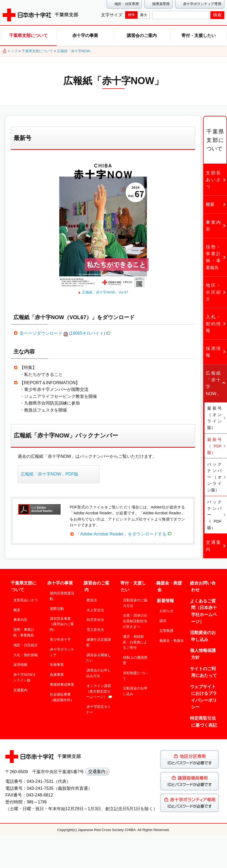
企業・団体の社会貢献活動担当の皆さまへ (135, 619)
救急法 (92, 598)
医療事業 (57, 663)
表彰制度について (135, 673)
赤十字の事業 (85, 35)
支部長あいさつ (26, 598)
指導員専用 (161, 4)
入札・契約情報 (26, 653)
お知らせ (166, 609)
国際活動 (57, 606)
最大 (144, 15)
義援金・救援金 (172, 638)
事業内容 (20, 618)
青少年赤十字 (60, 637)
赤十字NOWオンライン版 (25, 675)
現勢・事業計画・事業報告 (24, 630)
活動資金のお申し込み (135, 689)
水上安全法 (95, 608)
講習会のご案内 (142, 35)
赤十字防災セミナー (98, 707)
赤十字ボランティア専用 (202, 4)
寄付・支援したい (199, 35)
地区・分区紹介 (26, 643)
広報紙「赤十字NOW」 (75, 51)
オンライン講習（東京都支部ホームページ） (99, 689)
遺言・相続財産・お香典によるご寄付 (135, 640)
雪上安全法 (95, 627)
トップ (12, 51)
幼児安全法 (95, 618)
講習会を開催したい (98, 655)
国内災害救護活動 (62, 594)
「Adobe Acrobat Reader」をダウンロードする (124, 534)
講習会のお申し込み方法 (98, 671)
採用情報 (20, 663)
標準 (131, 15)
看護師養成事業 (62, 682)
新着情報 (165, 598)
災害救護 (166, 628)
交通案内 (20, 688)
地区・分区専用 (127, 4)
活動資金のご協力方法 (135, 601)
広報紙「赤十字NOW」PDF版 (49, 474)
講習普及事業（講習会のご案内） (62, 622)
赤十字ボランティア (62, 650)
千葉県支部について (28, 35)
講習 (163, 619)
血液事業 (57, 672)
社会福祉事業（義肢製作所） (62, 695)
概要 (17, 608)
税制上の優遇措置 (135, 658)
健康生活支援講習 (98, 640)
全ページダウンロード (65, 333)
